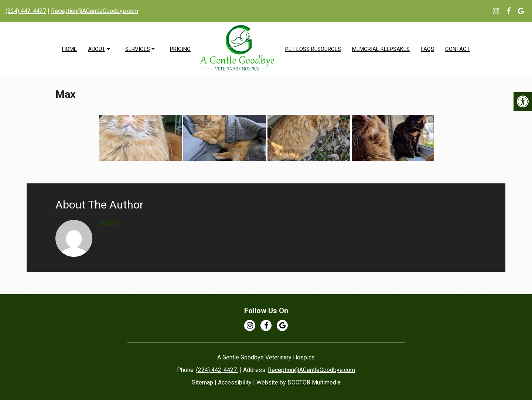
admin (108, 223)
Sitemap (202, 382)
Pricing (180, 49)
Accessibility (235, 382)
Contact (458, 49)
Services (138, 49)
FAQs (427, 49)
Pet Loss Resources (313, 49)
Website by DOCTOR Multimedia (299, 382)
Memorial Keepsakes (381, 49)
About (97, 49)
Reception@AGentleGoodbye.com (95, 11)
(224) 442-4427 (26, 11)
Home (69, 49)
